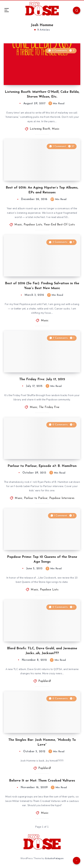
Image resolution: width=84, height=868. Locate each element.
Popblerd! (45, 681)
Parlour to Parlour (36, 498)
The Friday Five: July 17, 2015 (42, 379)
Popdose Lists (33, 225)
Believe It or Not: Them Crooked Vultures (42, 781)
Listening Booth (40, 129)
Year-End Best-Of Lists (59, 225)
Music (56, 129)
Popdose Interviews (62, 498)
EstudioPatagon (54, 858)
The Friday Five (49, 407)
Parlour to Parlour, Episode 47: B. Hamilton (42, 466)
